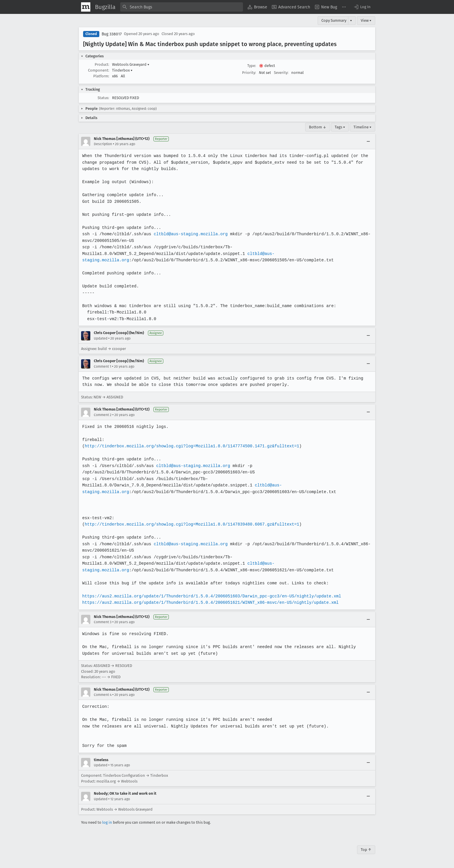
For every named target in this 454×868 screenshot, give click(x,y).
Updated (101, 338)
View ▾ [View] (366, 20)
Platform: (101, 76)
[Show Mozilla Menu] (86, 7)
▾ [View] (351, 20)
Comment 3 (103, 622)
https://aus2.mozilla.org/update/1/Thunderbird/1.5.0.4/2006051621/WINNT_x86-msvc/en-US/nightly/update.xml (209, 602)
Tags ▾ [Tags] (340, 127)
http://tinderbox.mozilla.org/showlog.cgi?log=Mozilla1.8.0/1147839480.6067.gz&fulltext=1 (190, 524)
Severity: (281, 73)
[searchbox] (182, 7)
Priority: (249, 73)
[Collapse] (368, 141)
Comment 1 (102, 366)
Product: (102, 64)
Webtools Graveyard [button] (131, 64)
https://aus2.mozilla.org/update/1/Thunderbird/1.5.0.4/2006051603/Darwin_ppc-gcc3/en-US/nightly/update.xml (210, 596)
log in (107, 822)
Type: (252, 66)
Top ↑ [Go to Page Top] (366, 850)
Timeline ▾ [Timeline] (363, 127)
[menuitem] (257, 7)
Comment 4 (103, 695)
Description (103, 144)
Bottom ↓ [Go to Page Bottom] (318, 127)
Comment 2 (103, 415)
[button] (362, 7)
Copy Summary (334, 20)
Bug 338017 (112, 34)
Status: (103, 98)
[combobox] (182, 7)
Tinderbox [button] (122, 70)
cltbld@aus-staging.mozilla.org (189, 234)
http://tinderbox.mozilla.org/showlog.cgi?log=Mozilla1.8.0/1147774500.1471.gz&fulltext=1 (190, 446)
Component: (99, 70)
